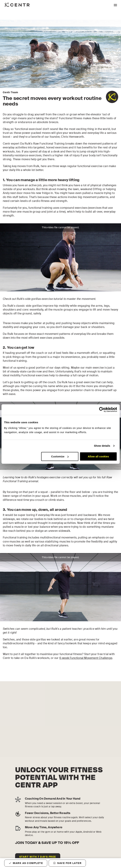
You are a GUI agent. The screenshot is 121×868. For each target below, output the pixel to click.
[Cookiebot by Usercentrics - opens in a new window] (102, 410)
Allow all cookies (98, 456)
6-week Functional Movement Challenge (86, 658)
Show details (102, 446)
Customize (60, 456)
